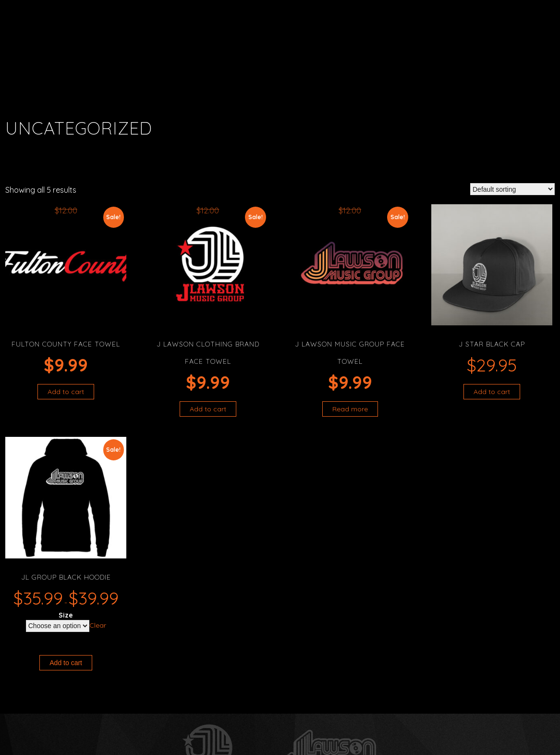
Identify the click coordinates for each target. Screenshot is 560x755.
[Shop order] (512, 189)
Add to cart (66, 663)
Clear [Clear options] (98, 625)
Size (66, 615)
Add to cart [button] (66, 392)
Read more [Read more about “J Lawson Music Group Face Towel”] (350, 409)
